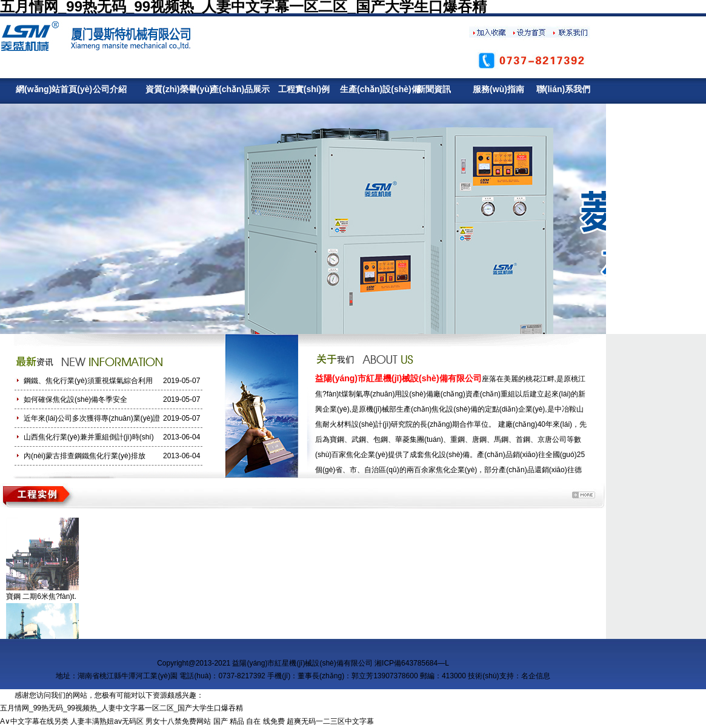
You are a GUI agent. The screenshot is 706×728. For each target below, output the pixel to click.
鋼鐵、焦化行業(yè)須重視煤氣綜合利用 (88, 381)
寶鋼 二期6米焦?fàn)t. (41, 596)
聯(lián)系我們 (563, 89)
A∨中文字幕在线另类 (34, 721)
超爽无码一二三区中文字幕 (330, 721)
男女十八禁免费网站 (178, 721)
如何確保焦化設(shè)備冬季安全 (75, 399)
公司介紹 (110, 89)
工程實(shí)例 (304, 89)
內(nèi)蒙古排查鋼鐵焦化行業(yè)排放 (85, 456)
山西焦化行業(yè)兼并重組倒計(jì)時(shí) (89, 437)
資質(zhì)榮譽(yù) (174, 89)
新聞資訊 (434, 89)
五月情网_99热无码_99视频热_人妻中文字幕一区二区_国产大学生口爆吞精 (122, 708)
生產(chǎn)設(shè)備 (369, 89)
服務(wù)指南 (498, 89)
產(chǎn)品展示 (239, 89)
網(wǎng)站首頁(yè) (45, 89)
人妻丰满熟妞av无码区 (107, 721)
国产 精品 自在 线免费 (249, 721)
